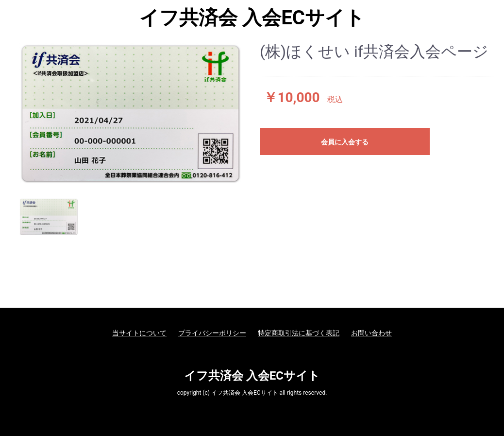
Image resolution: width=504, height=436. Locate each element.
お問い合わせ (371, 333)
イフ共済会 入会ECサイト (252, 18)
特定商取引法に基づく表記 (299, 333)
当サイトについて (139, 333)
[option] (131, 113)
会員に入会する (345, 142)
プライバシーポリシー (212, 333)
